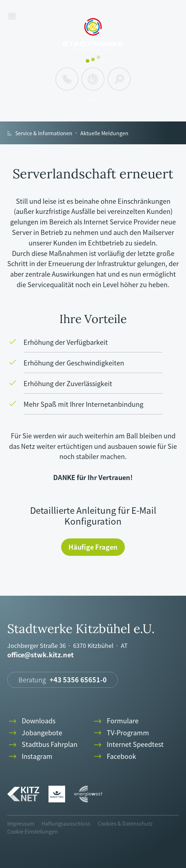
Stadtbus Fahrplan (42, 745)
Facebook (114, 757)
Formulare (115, 721)
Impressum (21, 823)
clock (93, 79)
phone (67, 79)
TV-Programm (121, 733)
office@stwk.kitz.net (41, 655)
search (119, 79)
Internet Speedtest (128, 745)
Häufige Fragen (93, 547)
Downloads (31, 721)
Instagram (30, 757)
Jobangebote (35, 733)
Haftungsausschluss (66, 823)
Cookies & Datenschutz (125, 823)
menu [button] (12, 16)
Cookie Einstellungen (33, 831)
